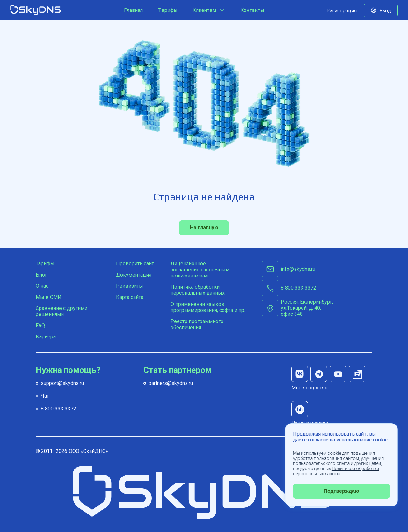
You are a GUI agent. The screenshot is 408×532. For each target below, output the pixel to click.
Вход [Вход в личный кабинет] (385, 10)
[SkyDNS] (36, 10)
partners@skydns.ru (171, 383)
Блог (41, 275)
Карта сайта (130, 297)
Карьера (46, 337)
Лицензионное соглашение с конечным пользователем (200, 270)
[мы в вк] (300, 374)
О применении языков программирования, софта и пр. (208, 307)
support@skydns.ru (62, 383)
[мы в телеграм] (319, 374)
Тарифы (168, 10)
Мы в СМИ (49, 297)
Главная (133, 10)
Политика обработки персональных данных (198, 290)
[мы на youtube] (338, 374)
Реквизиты (130, 286)
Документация (134, 275)
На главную (204, 228)
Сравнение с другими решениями (62, 311)
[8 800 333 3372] (299, 288)
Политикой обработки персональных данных (336, 471)
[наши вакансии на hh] (300, 409)
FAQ (40, 325)
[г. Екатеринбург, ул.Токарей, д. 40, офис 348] (312, 308)
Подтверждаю (341, 491)
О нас (42, 286)
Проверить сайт (135, 264)
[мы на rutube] (357, 374)
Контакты (252, 10)
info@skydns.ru (298, 269)
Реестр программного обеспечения (197, 324)
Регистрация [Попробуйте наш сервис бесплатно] (342, 10)
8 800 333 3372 (58, 409)
